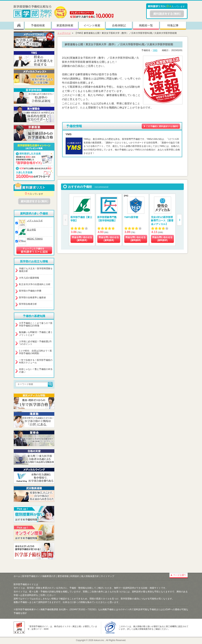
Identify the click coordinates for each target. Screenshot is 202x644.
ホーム (17, 576)
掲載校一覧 (146, 25)
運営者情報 (63, 576)
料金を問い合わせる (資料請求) (82, 239)
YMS (155, 50)
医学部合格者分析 (28, 304)
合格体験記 (119, 25)
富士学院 (31, 230)
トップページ (64, 33)
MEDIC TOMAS (35, 239)
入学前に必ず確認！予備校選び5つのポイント (35, 343)
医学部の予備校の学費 (30, 291)
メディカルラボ (35, 221)
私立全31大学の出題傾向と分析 (35, 284)
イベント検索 (92, 25)
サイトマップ (108, 576)
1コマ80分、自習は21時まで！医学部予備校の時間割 (35, 352)
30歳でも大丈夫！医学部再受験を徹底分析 (36, 270)
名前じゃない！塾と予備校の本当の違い (36, 370)
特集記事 (173, 25)
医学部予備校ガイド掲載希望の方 (39, 576)
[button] (179, 220)
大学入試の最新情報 (29, 278)
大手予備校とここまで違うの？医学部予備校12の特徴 (36, 324)
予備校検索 (38, 25)
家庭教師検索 (65, 25)
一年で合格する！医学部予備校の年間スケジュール (36, 361)
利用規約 (75, 576)
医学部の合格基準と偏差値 (32, 297)
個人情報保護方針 (90, 576)
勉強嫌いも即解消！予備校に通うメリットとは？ (36, 334)
